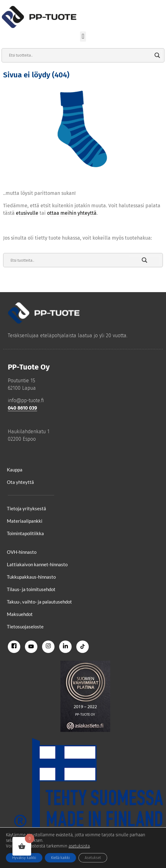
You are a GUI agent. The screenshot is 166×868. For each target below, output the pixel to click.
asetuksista (79, 846)
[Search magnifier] (157, 55)
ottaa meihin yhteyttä (72, 213)
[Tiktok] (83, 647)
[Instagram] (48, 647)
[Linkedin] (65, 647)
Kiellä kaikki (60, 858)
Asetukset (93, 858)
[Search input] (80, 55)
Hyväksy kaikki (24, 858)
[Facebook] (14, 647)
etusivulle (27, 213)
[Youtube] (31, 647)
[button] (83, 37)
